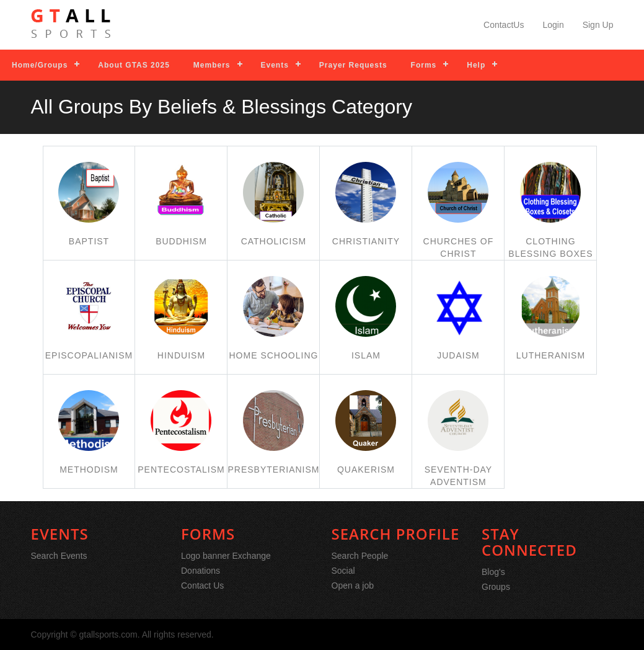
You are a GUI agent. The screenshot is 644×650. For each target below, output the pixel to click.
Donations (201, 571)
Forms (424, 65)
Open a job (353, 585)
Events (275, 65)
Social (343, 571)
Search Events (59, 556)
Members (212, 65)
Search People (360, 556)
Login (553, 25)
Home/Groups (40, 65)
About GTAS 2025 (134, 65)
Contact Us (202, 585)
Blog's (493, 572)
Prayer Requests (353, 65)
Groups (496, 587)
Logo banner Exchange (226, 556)
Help (476, 65)
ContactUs (504, 25)
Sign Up (598, 25)
